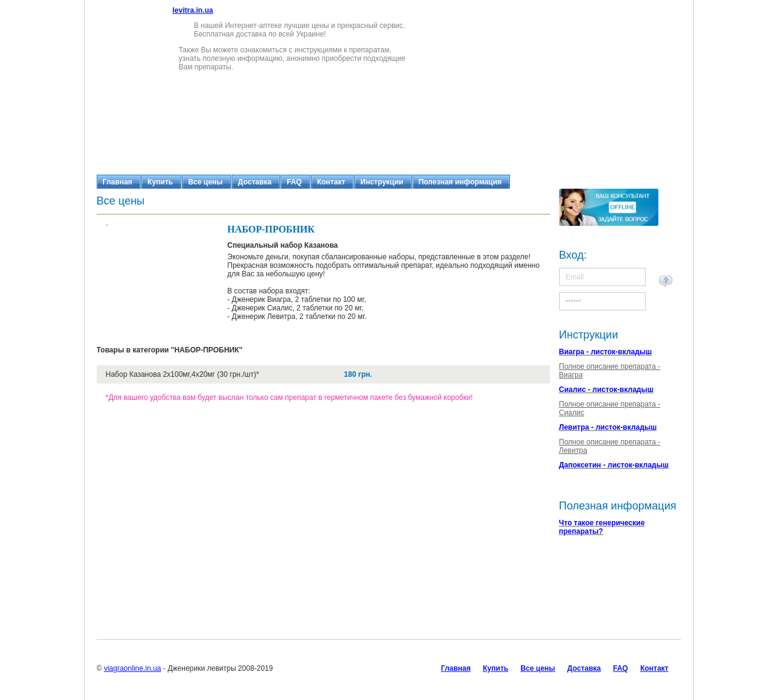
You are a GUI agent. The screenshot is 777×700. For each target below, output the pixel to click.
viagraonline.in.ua (133, 668)
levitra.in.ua (193, 10)
